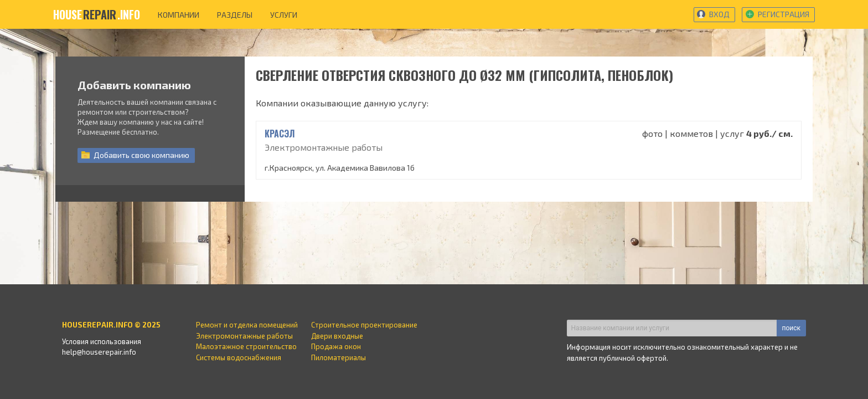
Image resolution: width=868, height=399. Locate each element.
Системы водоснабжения (239, 357)
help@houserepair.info (99, 352)
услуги (284, 15)
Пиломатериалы (339, 357)
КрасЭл (280, 134)
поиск (791, 328)
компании (179, 15)
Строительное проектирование (364, 325)
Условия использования (102, 341)
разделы (235, 15)
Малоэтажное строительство (246, 346)
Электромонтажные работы (244, 336)
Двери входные (337, 336)
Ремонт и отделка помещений (247, 325)
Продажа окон (336, 346)
